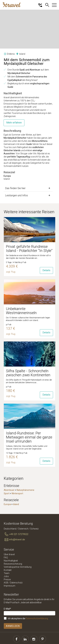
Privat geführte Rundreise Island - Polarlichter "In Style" (29, 249)
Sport (7, 493)
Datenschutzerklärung (37, 618)
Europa (7, 504)
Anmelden (13, 626)
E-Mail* (7, 609)
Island (16, 504)
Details (46, 270)
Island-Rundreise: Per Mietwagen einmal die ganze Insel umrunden (29, 437)
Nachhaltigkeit (11, 561)
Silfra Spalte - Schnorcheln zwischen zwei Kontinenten (28, 373)
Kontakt (8, 570)
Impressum (10, 586)
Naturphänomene (25, 490)
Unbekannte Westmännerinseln (21, 311)
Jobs (6, 576)
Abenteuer (9, 490)
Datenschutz (16, 583)
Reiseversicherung (13, 564)
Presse (7, 579)
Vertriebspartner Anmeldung (18, 567)
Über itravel (9, 554)
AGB (6, 583)
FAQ (6, 558)
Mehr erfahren (14, 123)
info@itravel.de (14, 540)
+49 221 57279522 (16, 534)
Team (7, 573)
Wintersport (17, 493)
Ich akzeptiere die (28, 618)
